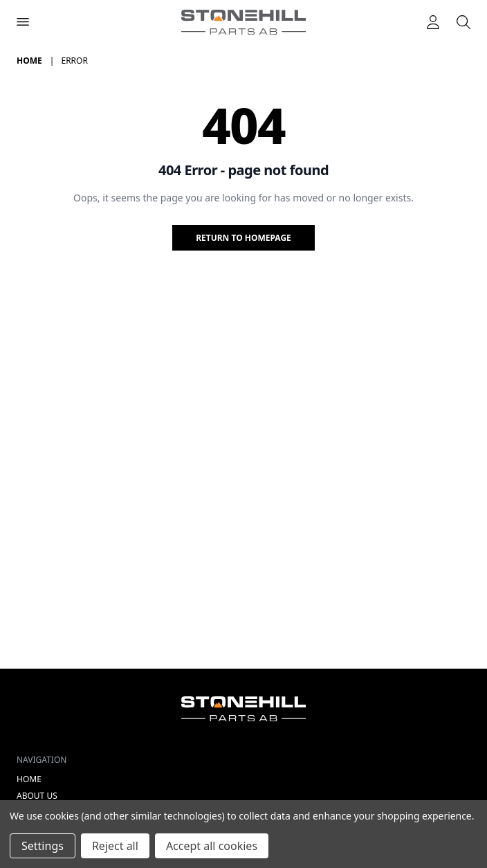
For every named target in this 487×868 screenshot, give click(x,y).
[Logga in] (433, 22)
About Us (37, 796)
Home (29, 779)
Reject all (115, 846)
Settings (43, 846)
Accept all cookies (212, 846)
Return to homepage (243, 238)
